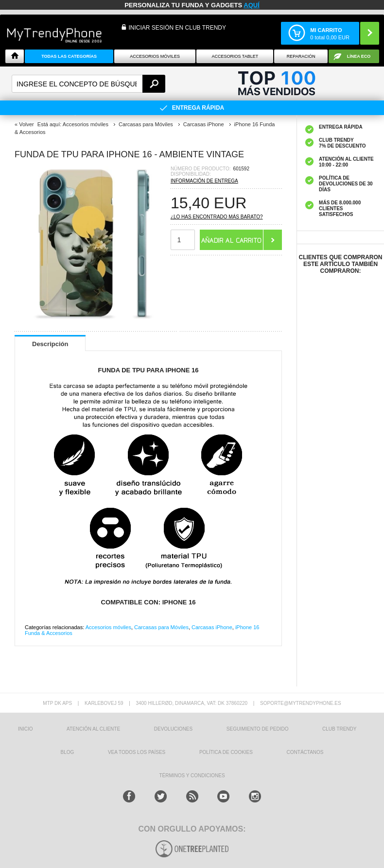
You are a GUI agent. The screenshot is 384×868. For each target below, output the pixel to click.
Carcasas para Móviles (161, 627)
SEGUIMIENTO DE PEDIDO (258, 729)
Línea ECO (359, 56)
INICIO (26, 729)
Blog (67, 752)
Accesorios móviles (108, 627)
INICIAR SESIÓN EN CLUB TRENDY (177, 28)
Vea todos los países (137, 752)
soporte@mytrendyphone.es (301, 703)
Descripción (50, 344)
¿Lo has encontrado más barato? (217, 217)
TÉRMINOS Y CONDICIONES (192, 776)
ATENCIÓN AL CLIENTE (93, 729)
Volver (26, 124)
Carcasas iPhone (212, 627)
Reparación (301, 56)
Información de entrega (204, 181)
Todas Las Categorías (69, 56)
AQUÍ (252, 5)
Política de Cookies (226, 752)
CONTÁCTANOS (305, 752)
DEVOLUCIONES (173, 729)
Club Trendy (339, 729)
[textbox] (88, 84)
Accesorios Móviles (155, 56)
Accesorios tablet (235, 56)
